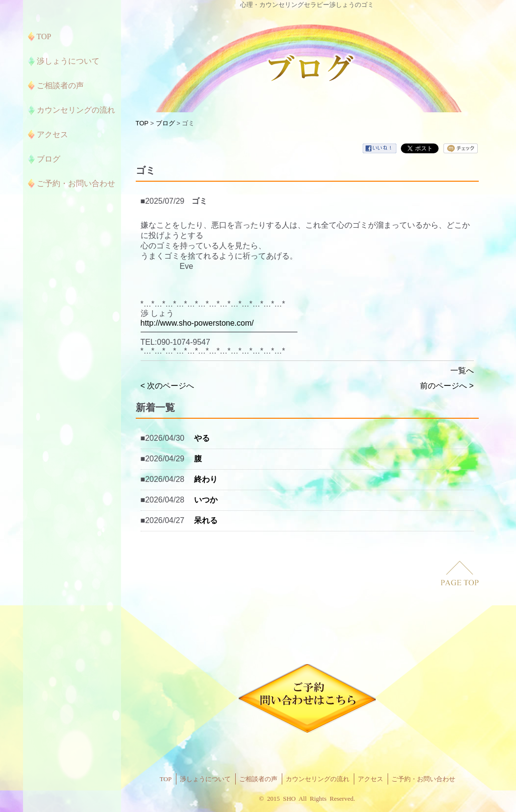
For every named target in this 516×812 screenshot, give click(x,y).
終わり (206, 479)
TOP (142, 123)
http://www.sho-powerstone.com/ (197, 323)
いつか (206, 500)
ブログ (165, 123)
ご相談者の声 (258, 779)
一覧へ (462, 370)
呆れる (206, 520)
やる (202, 438)
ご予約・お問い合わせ (423, 779)
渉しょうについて (205, 779)
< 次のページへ (168, 386)
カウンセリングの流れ (318, 779)
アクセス (370, 779)
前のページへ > (447, 386)
